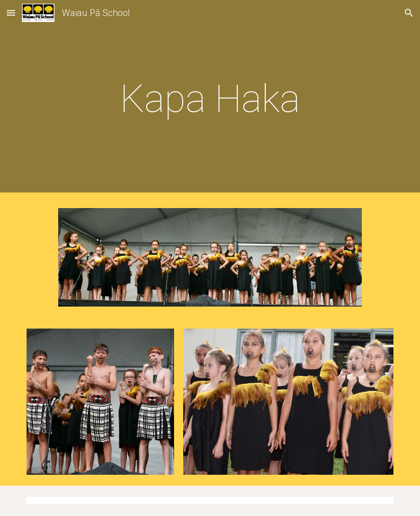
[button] (11, 13)
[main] (210, 99)
